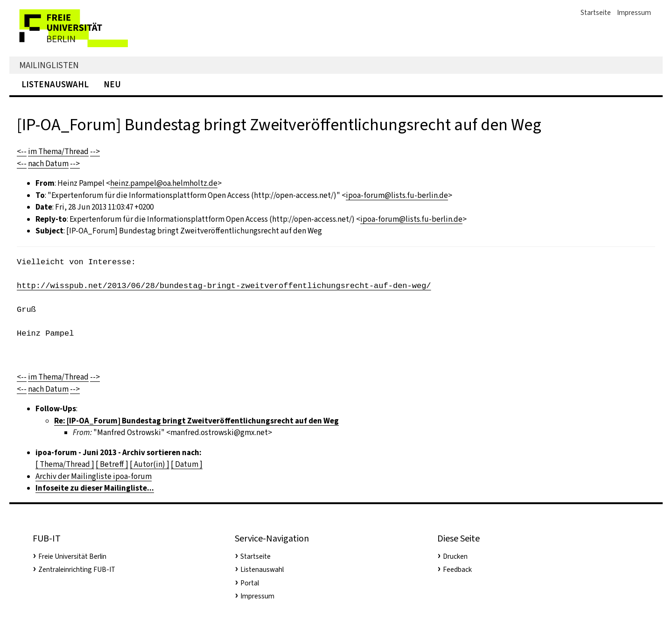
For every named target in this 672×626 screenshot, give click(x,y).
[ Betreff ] (112, 464)
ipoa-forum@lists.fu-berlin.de (397, 195)
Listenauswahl (55, 84)
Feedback (457, 570)
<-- (22, 151)
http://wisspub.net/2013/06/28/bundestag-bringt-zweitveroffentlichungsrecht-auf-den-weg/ (224, 286)
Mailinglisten (49, 65)
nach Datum (48, 164)
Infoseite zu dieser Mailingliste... (95, 488)
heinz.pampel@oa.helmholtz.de (164, 183)
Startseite (596, 13)
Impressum (634, 13)
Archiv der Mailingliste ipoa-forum (94, 476)
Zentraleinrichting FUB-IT (77, 570)
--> (95, 151)
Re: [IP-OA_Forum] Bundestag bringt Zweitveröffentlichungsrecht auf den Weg (196, 421)
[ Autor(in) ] (150, 464)
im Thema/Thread (58, 151)
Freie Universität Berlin (72, 556)
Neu (112, 84)
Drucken (455, 556)
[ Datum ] (187, 464)
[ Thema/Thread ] (65, 464)
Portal (250, 583)
